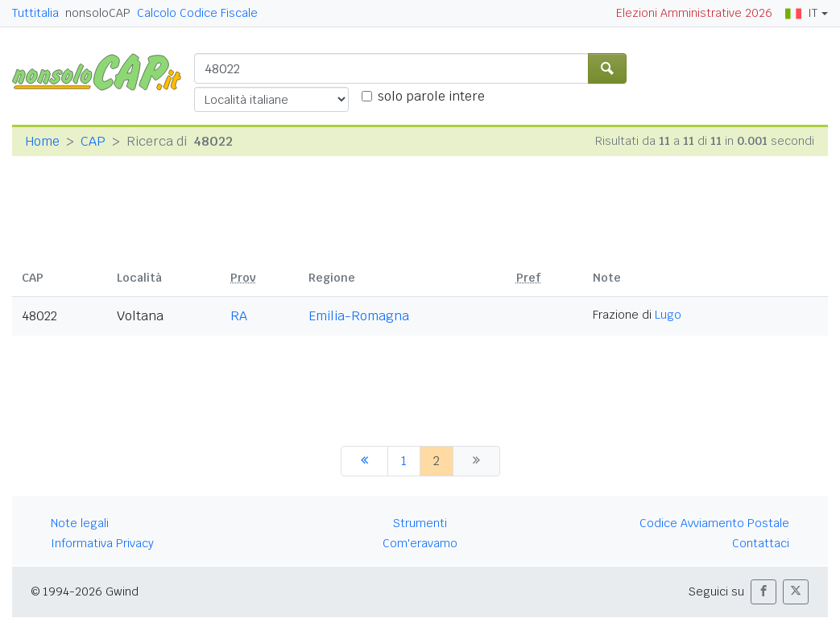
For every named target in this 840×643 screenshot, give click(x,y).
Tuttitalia (35, 13)
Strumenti (420, 523)
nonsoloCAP (98, 13)
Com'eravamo (420, 543)
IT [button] (801, 13)
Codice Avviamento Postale (714, 523)
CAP (93, 141)
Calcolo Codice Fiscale (197, 13)
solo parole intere (431, 96)
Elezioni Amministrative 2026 (694, 13)
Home (42, 141)
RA (239, 316)
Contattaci (761, 543)
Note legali (80, 523)
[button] (763, 592)
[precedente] (364, 461)
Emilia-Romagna (359, 316)
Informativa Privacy (102, 543)
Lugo (668, 315)
